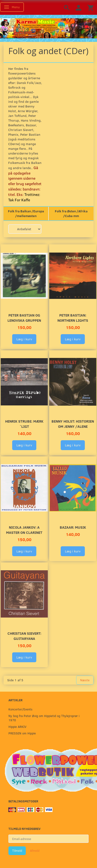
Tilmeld (17, 851)
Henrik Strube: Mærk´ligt (24, 424)
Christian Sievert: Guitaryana (24, 636)
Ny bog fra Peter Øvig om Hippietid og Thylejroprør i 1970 (44, 718)
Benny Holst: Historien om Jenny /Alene (73, 424)
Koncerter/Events (20, 709)
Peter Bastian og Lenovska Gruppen (24, 318)
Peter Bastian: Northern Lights (73, 318)
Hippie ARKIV (17, 727)
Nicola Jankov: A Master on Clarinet (24, 530)
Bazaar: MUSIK (73, 527)
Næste (85, 680)
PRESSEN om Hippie (22, 733)
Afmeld (35, 851)
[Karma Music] (48, 28)
